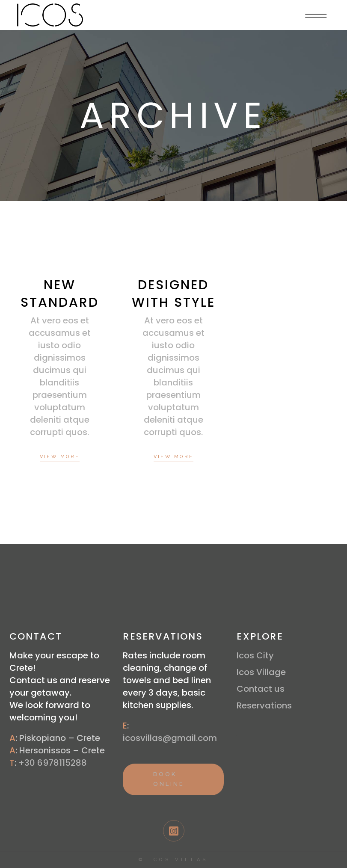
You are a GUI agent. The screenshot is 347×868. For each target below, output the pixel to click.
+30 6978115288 (53, 763)
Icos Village (261, 672)
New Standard (60, 294)
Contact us (261, 689)
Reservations (264, 705)
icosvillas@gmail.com (170, 738)
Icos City (255, 655)
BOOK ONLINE (169, 779)
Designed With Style (173, 294)
